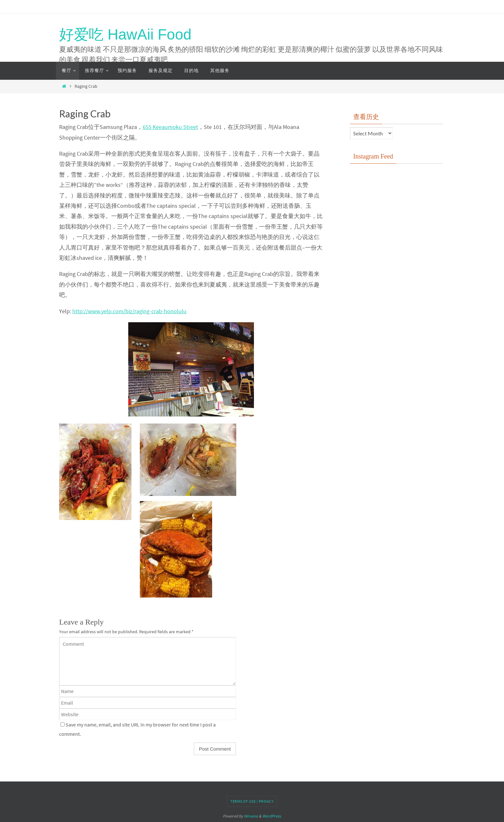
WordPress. (272, 816)
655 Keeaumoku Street (170, 127)
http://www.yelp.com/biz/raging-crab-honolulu (129, 311)
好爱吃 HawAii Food (125, 34)
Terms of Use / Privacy (252, 801)
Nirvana (251, 816)
